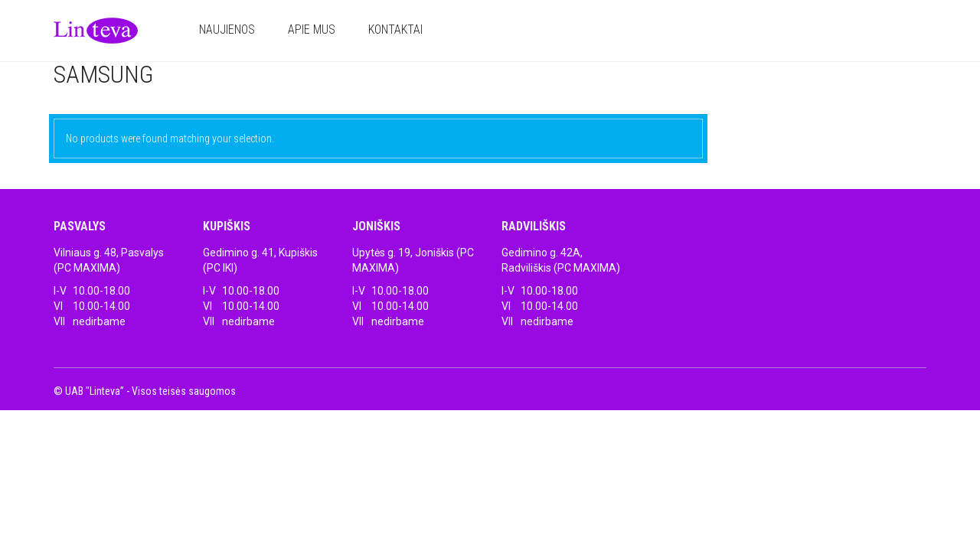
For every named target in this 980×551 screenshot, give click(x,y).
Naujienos (227, 29)
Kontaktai (395, 29)
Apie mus (312, 29)
